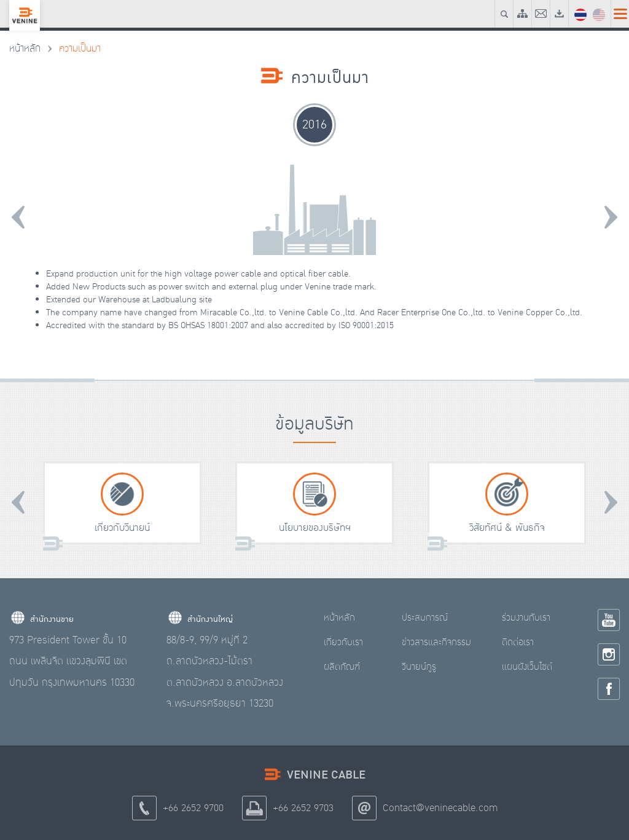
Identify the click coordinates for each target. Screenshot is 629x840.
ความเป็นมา (80, 49)
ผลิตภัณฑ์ (342, 667)
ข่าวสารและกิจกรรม (436, 642)
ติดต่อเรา (518, 642)
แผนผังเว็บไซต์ (527, 667)
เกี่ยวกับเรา (343, 642)
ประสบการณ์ (425, 618)
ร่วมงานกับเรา (526, 618)
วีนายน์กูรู (419, 667)
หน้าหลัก (25, 49)
